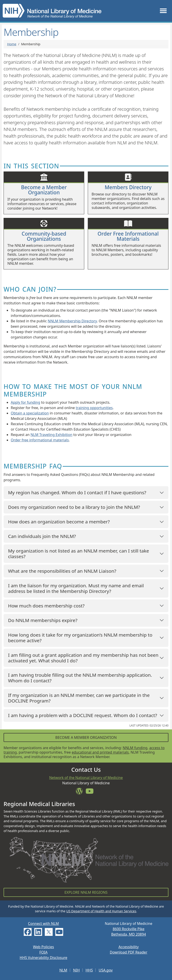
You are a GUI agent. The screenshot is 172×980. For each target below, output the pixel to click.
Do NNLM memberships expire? (43, 620)
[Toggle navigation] (163, 11)
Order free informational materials (40, 440)
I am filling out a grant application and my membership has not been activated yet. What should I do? (83, 658)
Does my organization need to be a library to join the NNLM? (74, 507)
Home (12, 44)
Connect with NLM (43, 924)
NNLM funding (135, 748)
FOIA (43, 952)
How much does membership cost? (46, 606)
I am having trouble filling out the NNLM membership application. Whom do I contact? (80, 678)
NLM (63, 970)
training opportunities (94, 408)
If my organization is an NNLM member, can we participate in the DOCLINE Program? (79, 698)
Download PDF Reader (129, 952)
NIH (76, 970)
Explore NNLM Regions (86, 892)
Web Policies (43, 947)
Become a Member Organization (86, 737)
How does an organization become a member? (59, 522)
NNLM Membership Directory (72, 321)
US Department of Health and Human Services (101, 911)
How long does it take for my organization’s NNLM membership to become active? (80, 638)
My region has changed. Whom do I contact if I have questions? (77, 492)
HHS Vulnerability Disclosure (43, 958)
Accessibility (129, 947)
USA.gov (106, 970)
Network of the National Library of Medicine (86, 778)
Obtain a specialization (30, 413)
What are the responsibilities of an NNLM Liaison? (62, 571)
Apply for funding (25, 402)
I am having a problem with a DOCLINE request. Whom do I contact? (83, 715)
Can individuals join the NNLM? (42, 536)
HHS (89, 970)
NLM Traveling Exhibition (51, 435)
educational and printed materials (100, 752)
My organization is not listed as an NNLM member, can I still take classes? (78, 554)
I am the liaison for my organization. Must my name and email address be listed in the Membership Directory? (76, 588)
